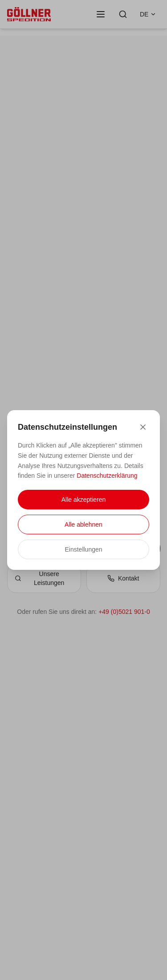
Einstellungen (83, 549)
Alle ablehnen (83, 524)
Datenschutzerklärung (107, 476)
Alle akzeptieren (84, 500)
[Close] (143, 427)
